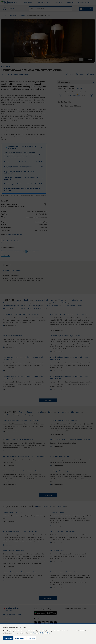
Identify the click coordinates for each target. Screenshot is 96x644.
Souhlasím (8, 638)
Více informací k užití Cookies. (40, 633)
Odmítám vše (20, 638)
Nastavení (31, 638)
